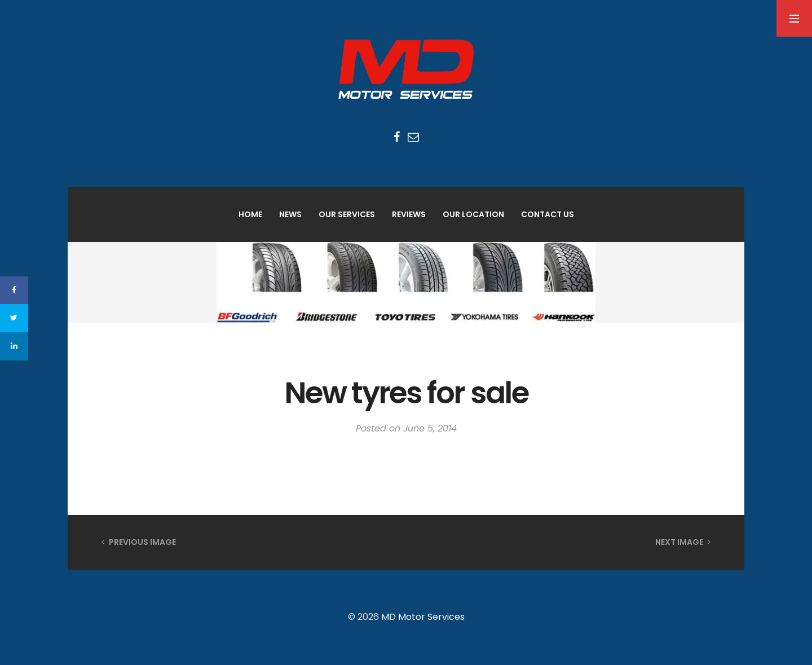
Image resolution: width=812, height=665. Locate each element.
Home (250, 214)
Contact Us (548, 214)
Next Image (683, 542)
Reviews (409, 214)
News (290, 214)
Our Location (473, 214)
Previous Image (139, 542)
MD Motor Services (423, 617)
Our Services (347, 214)
